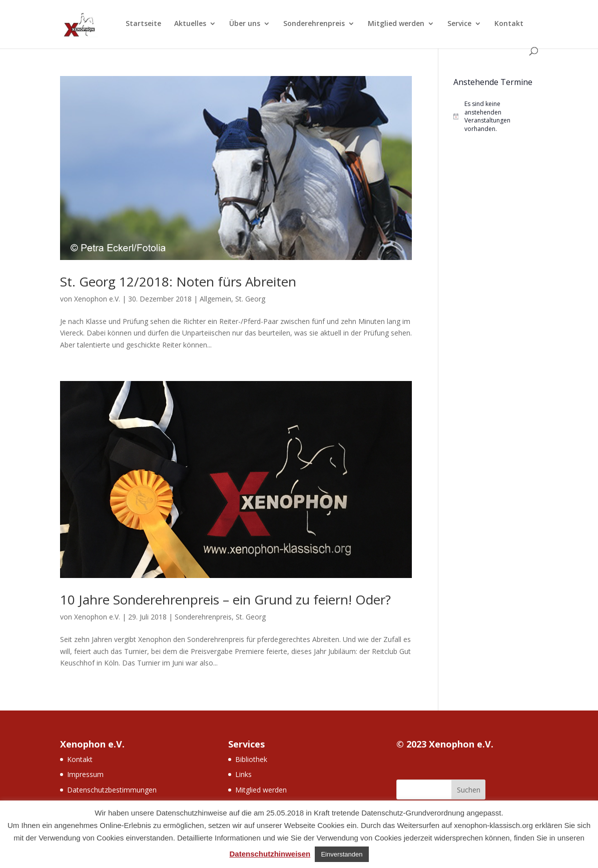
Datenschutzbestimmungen (112, 790)
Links (243, 774)
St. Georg (250, 299)
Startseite (143, 24)
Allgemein (215, 299)
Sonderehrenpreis (314, 24)
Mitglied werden (396, 24)
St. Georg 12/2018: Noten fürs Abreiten (178, 281)
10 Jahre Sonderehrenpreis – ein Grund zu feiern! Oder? (225, 599)
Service (459, 24)
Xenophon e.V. (97, 299)
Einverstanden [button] (342, 854)
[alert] (496, 116)
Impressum (85, 774)
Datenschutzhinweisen (270, 854)
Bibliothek (251, 759)
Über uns (245, 24)
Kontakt (509, 24)
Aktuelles (190, 24)
